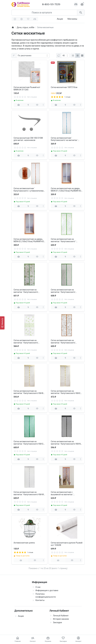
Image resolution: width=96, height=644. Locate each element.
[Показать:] (65, 56)
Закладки (58, 622)
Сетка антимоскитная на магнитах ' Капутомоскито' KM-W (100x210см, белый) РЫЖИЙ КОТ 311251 (29, 493)
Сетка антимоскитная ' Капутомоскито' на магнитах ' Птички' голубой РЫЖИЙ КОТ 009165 (64, 139)
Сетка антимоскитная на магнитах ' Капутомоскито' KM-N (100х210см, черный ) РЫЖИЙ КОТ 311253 (66, 443)
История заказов (61, 619)
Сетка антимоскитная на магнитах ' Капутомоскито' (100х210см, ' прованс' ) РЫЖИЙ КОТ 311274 (66, 291)
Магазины (72, 19)
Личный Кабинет (61, 616)
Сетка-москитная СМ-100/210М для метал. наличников (28, 139)
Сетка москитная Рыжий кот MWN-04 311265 (27, 88)
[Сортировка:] (33, 56)
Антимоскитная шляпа (24, 543)
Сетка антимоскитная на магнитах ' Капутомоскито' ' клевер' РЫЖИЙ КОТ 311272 (64, 240)
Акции (60, 19)
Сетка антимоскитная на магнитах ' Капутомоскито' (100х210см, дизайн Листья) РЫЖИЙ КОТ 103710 (27, 342)
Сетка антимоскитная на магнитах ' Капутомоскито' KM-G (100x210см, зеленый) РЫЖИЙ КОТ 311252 (29, 443)
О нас (38, 587)
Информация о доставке (47, 590)
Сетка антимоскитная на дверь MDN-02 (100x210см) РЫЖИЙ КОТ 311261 (29, 240)
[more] (43, 105)
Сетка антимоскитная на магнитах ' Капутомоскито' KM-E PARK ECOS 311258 (66, 392)
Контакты (40, 600)
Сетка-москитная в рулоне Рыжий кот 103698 (67, 544)
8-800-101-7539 (51, 4)
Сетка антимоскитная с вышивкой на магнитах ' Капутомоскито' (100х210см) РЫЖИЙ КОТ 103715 (64, 493)
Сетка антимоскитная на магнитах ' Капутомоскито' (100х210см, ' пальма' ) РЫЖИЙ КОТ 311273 (28, 291)
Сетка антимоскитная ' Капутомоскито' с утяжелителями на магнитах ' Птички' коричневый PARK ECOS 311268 (29, 190)
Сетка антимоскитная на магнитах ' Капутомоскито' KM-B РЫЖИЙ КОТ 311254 (29, 392)
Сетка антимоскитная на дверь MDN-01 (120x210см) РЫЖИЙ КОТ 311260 (67, 190)
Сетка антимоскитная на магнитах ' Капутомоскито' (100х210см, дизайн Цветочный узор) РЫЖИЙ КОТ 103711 (65, 342)
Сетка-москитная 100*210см (64, 87)
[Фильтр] (2, 323)
